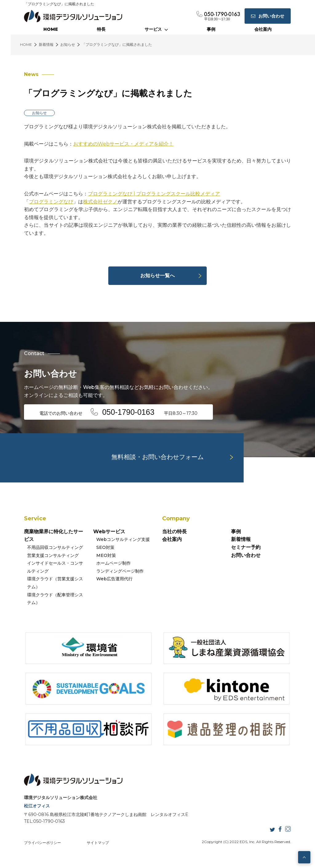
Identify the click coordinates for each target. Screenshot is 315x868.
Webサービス (109, 532)
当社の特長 (174, 532)
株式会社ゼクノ (100, 202)
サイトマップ (98, 843)
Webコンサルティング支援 (123, 539)
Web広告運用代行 (114, 579)
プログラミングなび (51, 202)
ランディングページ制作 (120, 571)
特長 (101, 29)
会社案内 (263, 29)
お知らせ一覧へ (157, 276)
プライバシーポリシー (42, 843)
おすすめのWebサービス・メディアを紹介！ (123, 144)
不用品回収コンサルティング (55, 547)
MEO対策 (106, 555)
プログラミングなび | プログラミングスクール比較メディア (154, 194)
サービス (156, 29)
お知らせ (39, 113)
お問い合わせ (246, 555)
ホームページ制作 (114, 563)
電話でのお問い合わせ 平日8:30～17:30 (118, 412)
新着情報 (241, 539)
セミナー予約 (246, 547)
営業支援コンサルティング (53, 555)
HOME (51, 29)
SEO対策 (105, 547)
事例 (211, 29)
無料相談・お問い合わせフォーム (157, 457)
